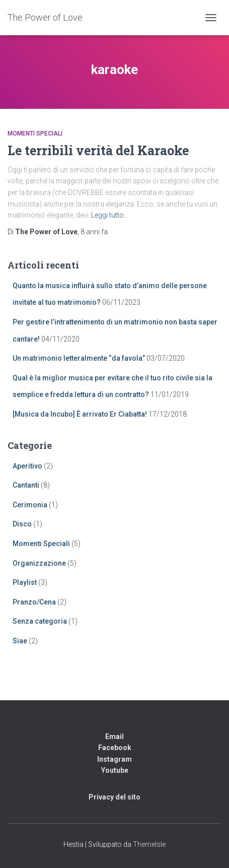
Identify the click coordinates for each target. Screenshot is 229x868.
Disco (22, 524)
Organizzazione (39, 563)
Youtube (115, 770)
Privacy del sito (114, 797)
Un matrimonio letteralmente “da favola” (79, 358)
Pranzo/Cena (34, 602)
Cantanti (26, 485)
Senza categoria (40, 621)
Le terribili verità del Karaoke (98, 150)
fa (94, 232)
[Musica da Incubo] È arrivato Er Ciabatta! (80, 414)
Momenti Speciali (35, 133)
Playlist (25, 582)
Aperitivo (27, 466)
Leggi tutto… (110, 215)
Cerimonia (30, 505)
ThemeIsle (149, 844)
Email (114, 737)
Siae (20, 641)
